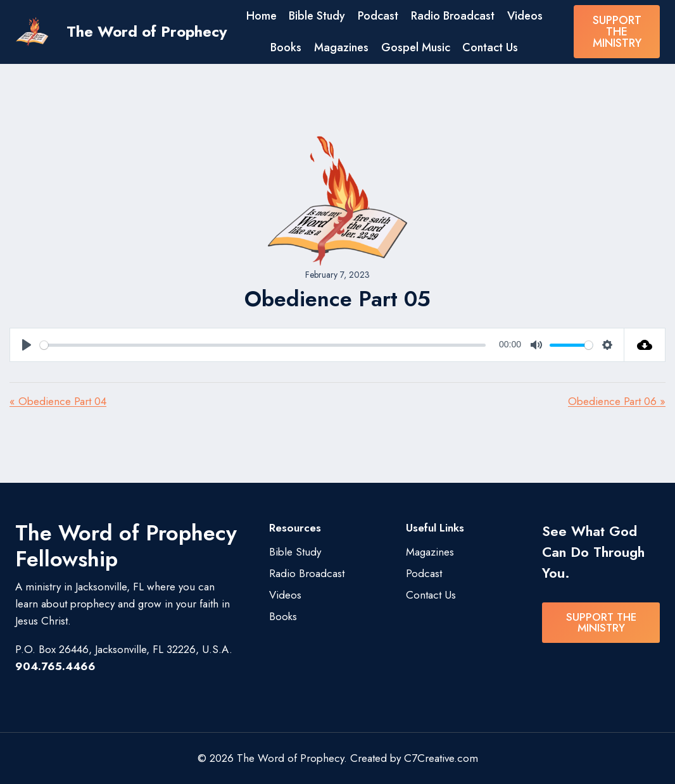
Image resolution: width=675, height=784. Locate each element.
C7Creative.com (441, 758)
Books (286, 47)
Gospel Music (416, 47)
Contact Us (490, 47)
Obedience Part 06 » (617, 401)
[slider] (263, 345)
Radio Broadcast (453, 16)
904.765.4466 (55, 666)
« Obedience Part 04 (58, 401)
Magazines (341, 47)
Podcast (378, 16)
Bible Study (317, 16)
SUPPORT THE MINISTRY (617, 32)
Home (262, 16)
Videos (525, 16)
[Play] (27, 345)
